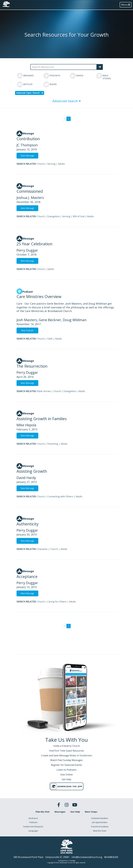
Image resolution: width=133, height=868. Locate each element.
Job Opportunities (100, 822)
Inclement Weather (100, 818)
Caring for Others (57, 602)
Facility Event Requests (33, 827)
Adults (61, 164)
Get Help (75, 812)
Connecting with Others (60, 496)
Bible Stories (44, 391)
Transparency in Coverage (67, 861)
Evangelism (53, 216)
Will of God (79, 216)
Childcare (33, 822)
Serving (51, 164)
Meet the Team (100, 831)
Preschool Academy (100, 827)
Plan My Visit (43, 812)
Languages (33, 831)
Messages (60, 812)
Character (42, 549)
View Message (27, 156)
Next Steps (91, 812)
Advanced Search (67, 101)
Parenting (53, 444)
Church (41, 164)
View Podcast (27, 330)
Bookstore (33, 818)
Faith (50, 339)
